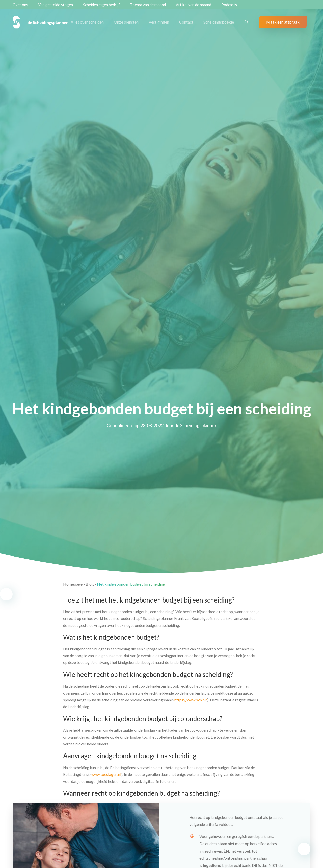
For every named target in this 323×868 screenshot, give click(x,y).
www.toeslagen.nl (106, 774)
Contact (186, 22)
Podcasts (229, 5)
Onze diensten (126, 22)
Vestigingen (159, 22)
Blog (90, 584)
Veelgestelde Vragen (56, 5)
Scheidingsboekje (219, 22)
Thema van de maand (148, 5)
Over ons (20, 5)
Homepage (73, 584)
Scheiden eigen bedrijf (101, 5)
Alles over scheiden (87, 22)
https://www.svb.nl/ (191, 700)
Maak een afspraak (283, 22)
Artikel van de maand (194, 5)
